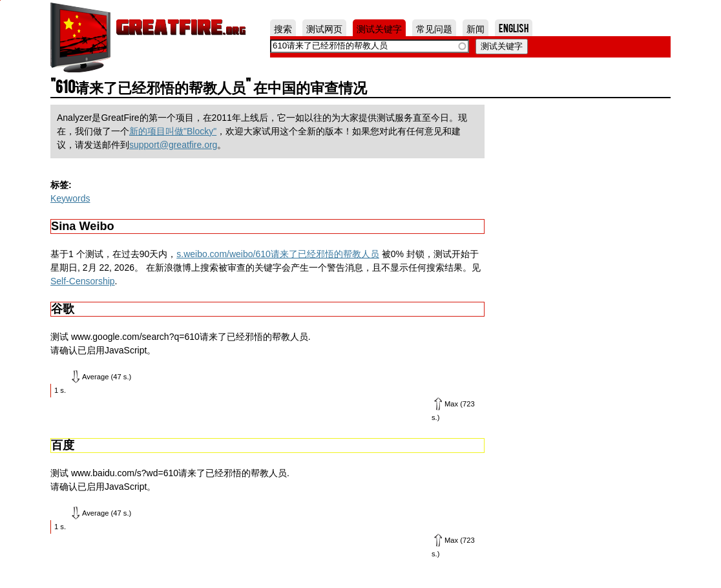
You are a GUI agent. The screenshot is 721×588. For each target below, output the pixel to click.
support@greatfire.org (173, 145)
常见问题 (434, 28)
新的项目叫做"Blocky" (173, 131)
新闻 (475, 28)
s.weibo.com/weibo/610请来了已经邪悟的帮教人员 (278, 254)
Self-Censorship (83, 281)
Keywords (70, 198)
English (514, 28)
